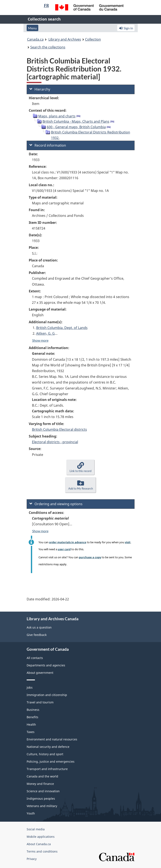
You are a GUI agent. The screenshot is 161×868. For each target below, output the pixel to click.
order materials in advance (68, 542)
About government (40, 673)
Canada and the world (42, 776)
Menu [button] (32, 28)
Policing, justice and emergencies (51, 761)
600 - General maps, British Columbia (76, 127)
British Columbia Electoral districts (59, 429)
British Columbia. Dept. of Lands (62, 328)
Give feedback (37, 635)
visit (128, 542)
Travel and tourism (40, 702)
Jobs (30, 687)
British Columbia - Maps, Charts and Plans (76, 121)
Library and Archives (65, 39)
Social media (36, 829)
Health (31, 724)
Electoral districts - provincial (55, 442)
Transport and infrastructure (47, 769)
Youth (31, 813)
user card (64, 549)
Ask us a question (39, 627)
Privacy (32, 859)
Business (33, 710)
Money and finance (40, 784)
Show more (40, 340)
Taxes (31, 732)
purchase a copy (90, 557)
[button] (80, 467)
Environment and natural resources (52, 739)
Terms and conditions (42, 851)
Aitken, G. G (45, 333)
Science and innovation (43, 791)
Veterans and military (42, 806)
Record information (48, 145)
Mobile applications (41, 837)
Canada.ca (35, 39)
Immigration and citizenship (47, 695)
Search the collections (48, 47)
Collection (93, 39)
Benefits (32, 717)
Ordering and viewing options (56, 504)
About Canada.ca (39, 844)
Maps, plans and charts (57, 116)
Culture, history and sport (45, 754)
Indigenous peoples (41, 799)
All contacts (35, 658)
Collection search (44, 19)
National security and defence (48, 747)
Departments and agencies (46, 665)
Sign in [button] (126, 28)
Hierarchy (40, 89)
